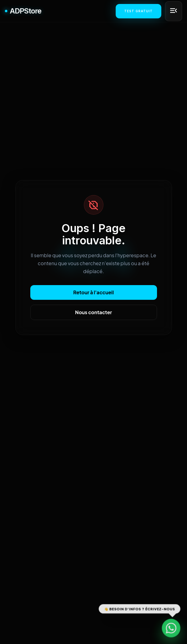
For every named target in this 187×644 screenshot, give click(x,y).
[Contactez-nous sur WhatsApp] (171, 628)
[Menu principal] (174, 11)
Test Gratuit (138, 11)
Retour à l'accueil (93, 292)
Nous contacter (93, 312)
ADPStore (23, 11)
